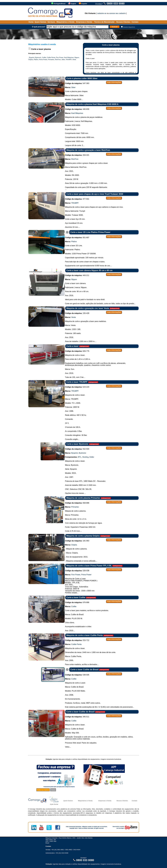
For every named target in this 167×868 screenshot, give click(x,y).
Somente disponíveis (129, 27)
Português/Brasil (60, 4)
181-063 (77, 541)
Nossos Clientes (123, 22)
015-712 (77, 640)
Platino (36, 59)
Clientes (53, 790)
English (73, 4)
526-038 (77, 571)
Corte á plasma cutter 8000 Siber (82, 78)
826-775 (77, 351)
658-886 (77, 503)
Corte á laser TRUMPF (77, 382)
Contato (135, 22)
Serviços (51, 22)
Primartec (51, 59)
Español (84, 4)
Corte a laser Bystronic (77, 444)
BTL (80, 457)
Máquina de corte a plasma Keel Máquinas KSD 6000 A (92, 104)
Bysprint (32, 57)
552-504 (77, 449)
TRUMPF (69, 59)
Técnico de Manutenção (104, 22)
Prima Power (43, 59)
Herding (85, 457)
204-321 (77, 155)
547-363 (77, 83)
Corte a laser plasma (41, 49)
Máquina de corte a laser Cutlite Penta (85, 635)
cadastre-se (102, 13)
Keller (92, 457)
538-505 (77, 675)
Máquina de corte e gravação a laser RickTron (88, 150)
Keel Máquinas (69, 57)
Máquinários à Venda (65, 22)
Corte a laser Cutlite (76, 597)
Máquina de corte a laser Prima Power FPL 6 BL (89, 566)
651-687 (77, 238)
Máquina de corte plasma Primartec (83, 498)
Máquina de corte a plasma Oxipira (83, 536)
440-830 (77, 109)
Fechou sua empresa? (43, 790)
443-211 (77, 275)
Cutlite (44, 57)
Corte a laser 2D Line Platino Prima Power (90, 232)
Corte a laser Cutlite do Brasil (85, 670)
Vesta (74, 59)
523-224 (77, 387)
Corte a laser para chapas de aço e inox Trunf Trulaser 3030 (95, 194)
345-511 (77, 717)
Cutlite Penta (51, 57)
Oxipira (31, 59)
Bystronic (38, 57)
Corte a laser (73, 346)
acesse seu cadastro (117, 13)
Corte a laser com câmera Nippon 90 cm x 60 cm (89, 270)
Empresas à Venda (84, 22)
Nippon (77, 57)
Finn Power (60, 57)
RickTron (58, 59)
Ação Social (54, 804)
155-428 (77, 313)
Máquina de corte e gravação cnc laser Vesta (88, 308)
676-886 (77, 602)
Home (31, 22)
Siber (63, 59)
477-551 (77, 199)
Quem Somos (40, 22)
